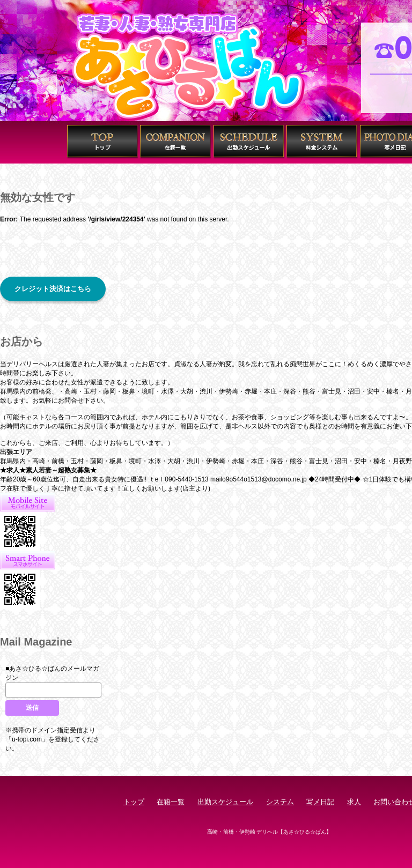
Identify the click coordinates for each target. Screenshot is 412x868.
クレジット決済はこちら (53, 289)
